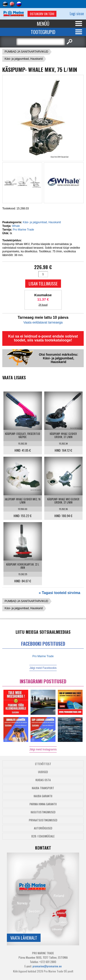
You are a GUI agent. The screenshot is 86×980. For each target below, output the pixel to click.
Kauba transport (43, 788)
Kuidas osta (43, 780)
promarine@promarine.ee (47, 966)
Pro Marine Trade (24, 230)
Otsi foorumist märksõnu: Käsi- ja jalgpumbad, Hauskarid (58, 358)
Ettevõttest (43, 764)
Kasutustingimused (43, 812)
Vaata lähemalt (24, 938)
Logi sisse (77, 14)
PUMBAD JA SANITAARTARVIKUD (26, 52)
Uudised (43, 772)
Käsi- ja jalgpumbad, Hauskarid (24, 59)
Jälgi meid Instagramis (43, 749)
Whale (16, 226)
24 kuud (43, 305)
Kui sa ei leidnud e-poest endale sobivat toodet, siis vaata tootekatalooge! (43, 338)
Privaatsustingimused (43, 820)
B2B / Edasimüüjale (43, 836)
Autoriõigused (43, 828)
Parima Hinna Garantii (43, 804)
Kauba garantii (43, 796)
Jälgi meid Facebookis (43, 668)
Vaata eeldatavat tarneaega (43, 322)
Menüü (43, 24)
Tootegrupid (43, 32)
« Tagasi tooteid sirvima (60, 593)
